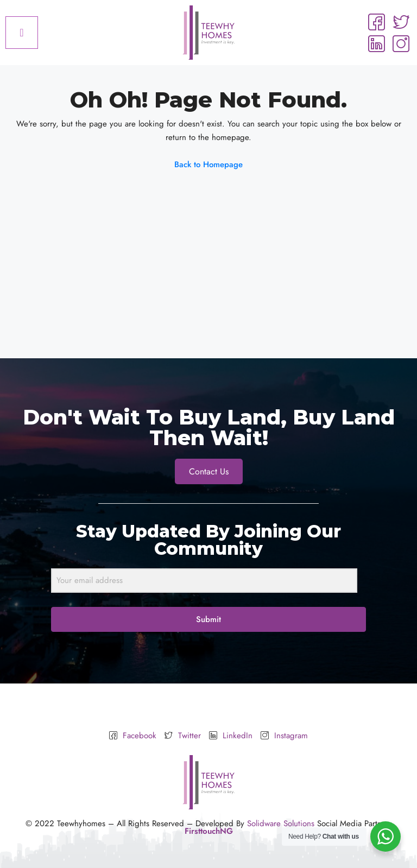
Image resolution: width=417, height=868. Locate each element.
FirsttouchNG (209, 831)
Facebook (133, 736)
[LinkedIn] (376, 43)
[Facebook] (376, 22)
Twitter (183, 736)
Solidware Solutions (281, 823)
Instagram (284, 736)
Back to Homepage (208, 164)
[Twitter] (401, 22)
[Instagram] (401, 43)
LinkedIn (231, 736)
